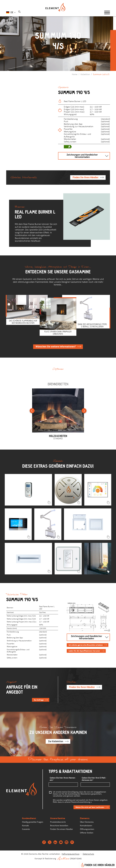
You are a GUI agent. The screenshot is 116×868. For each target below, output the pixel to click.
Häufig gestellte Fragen (33, 822)
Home (75, 74)
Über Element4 (87, 822)
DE (12, 12)
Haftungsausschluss (71, 854)
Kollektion (85, 74)
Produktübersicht (58, 822)
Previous (32, 411)
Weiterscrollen (57, 57)
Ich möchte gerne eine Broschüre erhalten (86, 645)
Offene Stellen (87, 833)
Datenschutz (88, 854)
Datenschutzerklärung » (82, 802)
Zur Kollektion (56, 741)
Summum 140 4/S (101, 74)
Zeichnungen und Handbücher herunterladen (82, 156)
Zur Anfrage (39, 700)
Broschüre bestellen (59, 826)
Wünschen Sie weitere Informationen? (56, 347)
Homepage (58, 12)
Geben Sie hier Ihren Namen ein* (62, 779)
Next (84, 411)
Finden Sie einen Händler (62, 829)
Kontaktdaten (86, 826)
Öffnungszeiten (87, 829)
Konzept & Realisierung (58, 858)
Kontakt (26, 826)
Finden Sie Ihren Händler (86, 177)
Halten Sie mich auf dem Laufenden (90, 807)
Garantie (26, 829)
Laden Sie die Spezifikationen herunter (84, 651)
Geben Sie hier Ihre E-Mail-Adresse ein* (94, 779)
